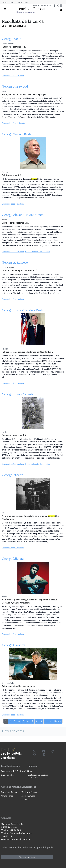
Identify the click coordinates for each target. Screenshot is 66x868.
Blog (12, 2)
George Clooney (13, 645)
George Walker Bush (16, 134)
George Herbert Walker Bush (22, 310)
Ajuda (26, 2)
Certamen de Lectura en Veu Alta (38, 776)
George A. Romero (15, 263)
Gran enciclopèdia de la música (14, 123)
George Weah (12, 39)
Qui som (5, 2)
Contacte (19, 2)
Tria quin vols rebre (27, 857)
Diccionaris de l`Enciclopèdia (15, 771)
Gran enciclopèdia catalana (13, 76)
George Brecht (12, 475)
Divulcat (36, 5)
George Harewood (15, 86)
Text (30, 771)
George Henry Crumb (17, 394)
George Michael (13, 559)
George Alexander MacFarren (23, 215)
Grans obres (7, 796)
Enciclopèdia (7, 775)
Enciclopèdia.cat (29, 792)
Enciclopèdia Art (9, 792)
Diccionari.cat (46, 5)
